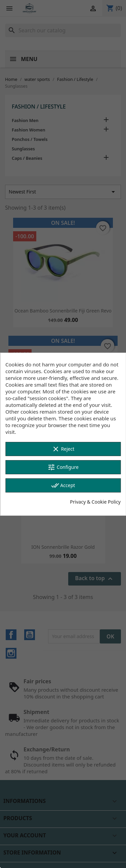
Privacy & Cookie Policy (95, 502)
